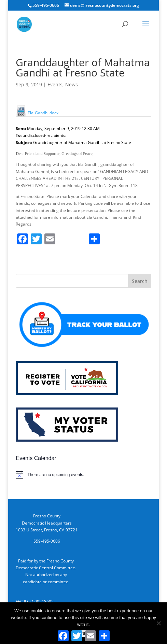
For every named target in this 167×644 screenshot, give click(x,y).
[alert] (83, 475)
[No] (158, 623)
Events (55, 84)
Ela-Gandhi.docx (37, 113)
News (72, 84)
